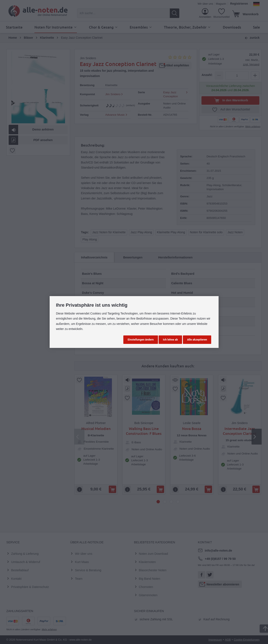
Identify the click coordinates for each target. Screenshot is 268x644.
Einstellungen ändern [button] (141, 340)
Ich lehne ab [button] (170, 340)
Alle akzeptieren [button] (197, 340)
